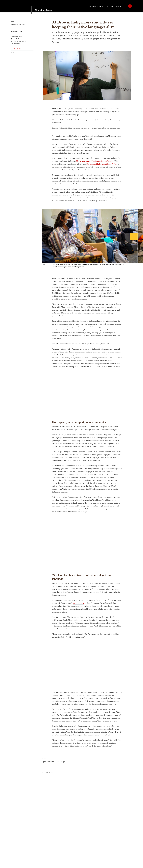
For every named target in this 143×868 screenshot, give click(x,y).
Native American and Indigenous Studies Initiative (95, 161)
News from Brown (44, 6)
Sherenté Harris (79, 603)
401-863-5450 (16, 44)
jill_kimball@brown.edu (19, 41)
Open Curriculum (48, 762)
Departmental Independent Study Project (102, 164)
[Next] (134, 236)
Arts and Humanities (18, 24)
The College (61, 762)
